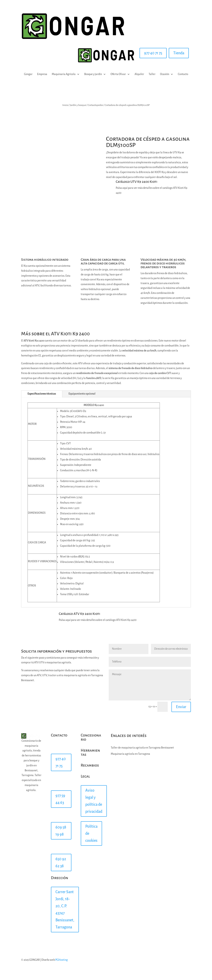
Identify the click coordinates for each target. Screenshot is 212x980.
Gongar (28, 74)
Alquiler (139, 74)
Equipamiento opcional (82, 394)
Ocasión (165, 74)
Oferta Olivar (118, 74)
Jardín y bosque (78, 105)
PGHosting (61, 960)
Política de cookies (91, 833)
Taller (152, 74)
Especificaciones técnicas (42, 394)
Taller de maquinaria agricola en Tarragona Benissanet (142, 748)
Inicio (65, 105)
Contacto (183, 74)
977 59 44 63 (60, 799)
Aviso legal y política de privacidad (94, 801)
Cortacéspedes (95, 105)
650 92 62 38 (61, 862)
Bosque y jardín (93, 74)
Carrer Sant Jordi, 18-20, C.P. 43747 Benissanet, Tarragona (65, 910)
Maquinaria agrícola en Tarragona (130, 754)
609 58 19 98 (61, 831)
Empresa (42, 74)
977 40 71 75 (153, 53)
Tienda (179, 53)
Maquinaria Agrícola (64, 74)
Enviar (181, 707)
